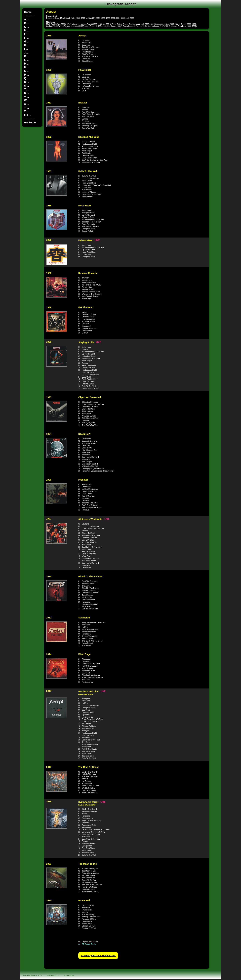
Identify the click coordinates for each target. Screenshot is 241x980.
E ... (26, 34)
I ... (26, 49)
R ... (27, 82)
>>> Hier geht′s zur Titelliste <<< (98, 956)
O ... (27, 71)
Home (28, 12)
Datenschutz (53, 975)
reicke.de (30, 122)
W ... (27, 100)
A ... (27, 19)
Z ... (26, 111)
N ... (27, 67)
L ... (26, 60)
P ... (26, 75)
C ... (27, 27)
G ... (27, 42)
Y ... (26, 108)
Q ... (27, 78)
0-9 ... (28, 115)
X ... (26, 104)
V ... (26, 97)
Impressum (69, 975)
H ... (27, 45)
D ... (27, 31)
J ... (26, 53)
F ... (26, 38)
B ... (27, 23)
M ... (27, 64)
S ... (26, 86)
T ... (26, 89)
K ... (27, 56)
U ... (27, 93)
